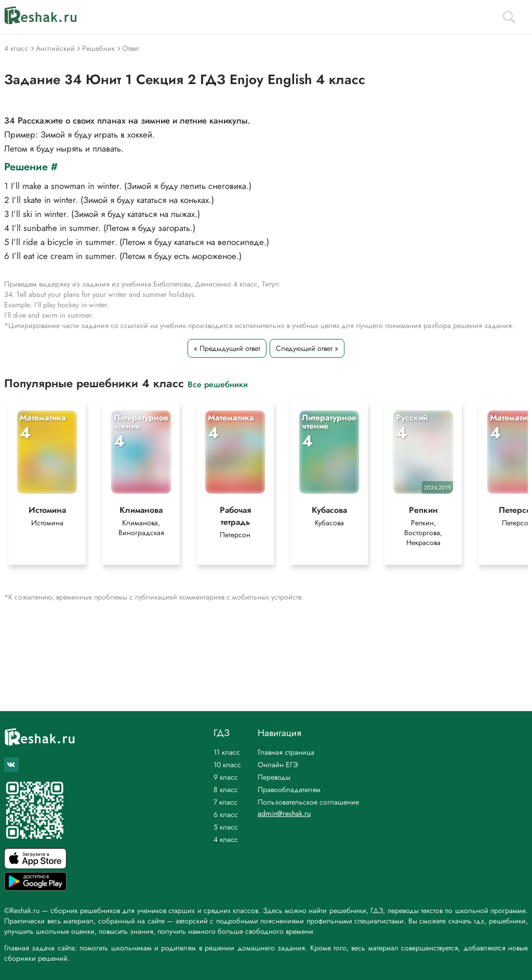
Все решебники (218, 384)
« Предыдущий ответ (227, 348)
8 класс (226, 790)
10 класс (227, 765)
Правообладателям (289, 790)
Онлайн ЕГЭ (278, 765)
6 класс (226, 814)
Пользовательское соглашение (308, 802)
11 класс (227, 752)
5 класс (226, 827)
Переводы (274, 777)
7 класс (225, 802)
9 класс (226, 777)
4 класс (226, 839)
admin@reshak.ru (284, 813)
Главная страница (286, 752)
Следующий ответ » (307, 348)
